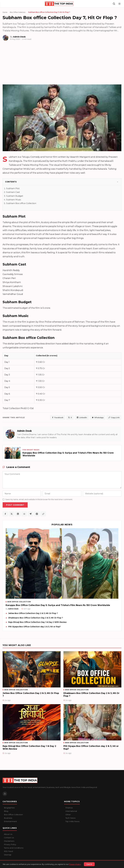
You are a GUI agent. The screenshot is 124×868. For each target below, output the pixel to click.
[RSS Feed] (5, 794)
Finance (69, 808)
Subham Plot (13, 188)
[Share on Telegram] (31, 514)
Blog (6, 811)
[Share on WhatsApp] (24, 514)
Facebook (58, 418)
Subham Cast (13, 192)
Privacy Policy (75, 864)
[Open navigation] (4, 4)
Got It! (89, 864)
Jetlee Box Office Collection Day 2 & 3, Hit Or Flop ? (33, 613)
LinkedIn (82, 418)
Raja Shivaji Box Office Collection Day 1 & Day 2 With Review (37, 622)
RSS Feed (8, 851)
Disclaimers (9, 841)
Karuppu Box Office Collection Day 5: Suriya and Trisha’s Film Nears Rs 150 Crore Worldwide (58, 605)
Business (8, 818)
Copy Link (114, 418)
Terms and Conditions (14, 848)
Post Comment (15, 505)
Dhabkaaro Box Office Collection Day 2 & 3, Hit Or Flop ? (36, 618)
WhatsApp (98, 418)
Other (68, 815)
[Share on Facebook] (5, 514)
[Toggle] (118, 182)
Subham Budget (15, 196)
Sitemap (8, 855)
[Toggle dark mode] (120, 4)
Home (5, 12)
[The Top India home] (59, 4)
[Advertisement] (62, 64)
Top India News (72, 821)
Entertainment (10, 821)
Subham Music (14, 200)
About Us (8, 834)
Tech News (70, 818)
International (71, 811)
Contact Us (9, 838)
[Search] (114, 4)
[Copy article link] (43, 514)
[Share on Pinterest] (37, 514)
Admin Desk (24, 431)
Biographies (9, 808)
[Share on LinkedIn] (18, 514)
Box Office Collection (18, 12)
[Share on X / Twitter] (12, 514)
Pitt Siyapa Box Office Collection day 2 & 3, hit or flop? (34, 627)
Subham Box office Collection (21, 203)
